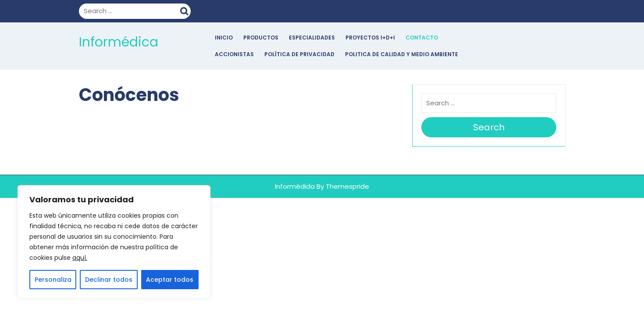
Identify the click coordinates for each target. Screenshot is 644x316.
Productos (261, 38)
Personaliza (53, 280)
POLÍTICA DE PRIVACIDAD (299, 54)
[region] (114, 242)
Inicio (224, 38)
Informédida (295, 186)
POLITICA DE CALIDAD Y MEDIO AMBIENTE (402, 54)
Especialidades (312, 38)
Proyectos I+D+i (370, 38)
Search (185, 10)
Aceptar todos (170, 280)
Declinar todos (109, 280)
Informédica (119, 42)
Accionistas (234, 54)
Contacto (422, 38)
